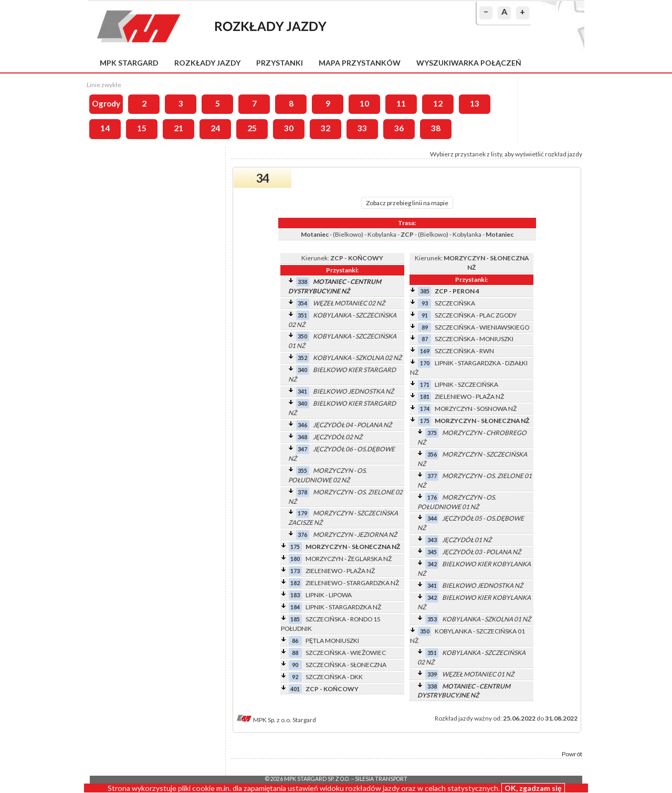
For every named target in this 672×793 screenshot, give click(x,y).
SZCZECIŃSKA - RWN (464, 351)
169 (425, 351)
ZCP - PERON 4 (457, 291)
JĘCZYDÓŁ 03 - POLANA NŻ (481, 552)
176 (432, 497)
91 (425, 315)
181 (425, 396)
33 (362, 128)
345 (432, 552)
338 (302, 282)
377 (432, 476)
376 (302, 535)
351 (302, 315)
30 (289, 128)
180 (295, 559)
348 (302, 437)
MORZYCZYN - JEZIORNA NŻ (355, 535)
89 (425, 327)
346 (302, 425)
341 (302, 391)
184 (295, 607)
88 (295, 653)
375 (432, 433)
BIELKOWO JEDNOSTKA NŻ (353, 391)
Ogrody (106, 103)
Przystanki (280, 63)
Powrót (572, 754)
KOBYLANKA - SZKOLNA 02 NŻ (357, 358)
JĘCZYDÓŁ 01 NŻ (467, 540)
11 (401, 103)
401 (295, 689)
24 (215, 128)
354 (302, 303)
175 (295, 547)
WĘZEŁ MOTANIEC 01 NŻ (478, 674)
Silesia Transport (381, 779)
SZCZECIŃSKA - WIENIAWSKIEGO (482, 327)
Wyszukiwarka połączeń (469, 63)
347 (302, 449)
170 (425, 363)
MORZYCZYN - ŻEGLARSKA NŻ (349, 559)
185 (295, 619)
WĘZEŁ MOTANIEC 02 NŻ (349, 303)
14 (105, 128)
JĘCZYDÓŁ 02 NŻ (338, 437)
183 (295, 595)
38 (436, 128)
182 (295, 583)
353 (432, 619)
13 (475, 103)
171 (425, 384)
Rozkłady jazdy (207, 63)
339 (432, 674)
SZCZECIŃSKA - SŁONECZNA (346, 665)
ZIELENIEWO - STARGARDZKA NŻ (352, 583)
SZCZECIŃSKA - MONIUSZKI (474, 339)
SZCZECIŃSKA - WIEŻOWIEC (346, 653)
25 (252, 128)
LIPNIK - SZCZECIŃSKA (466, 384)
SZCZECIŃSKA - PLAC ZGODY (476, 315)
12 (438, 103)
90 (295, 665)
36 (399, 128)
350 (302, 336)
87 (425, 339)
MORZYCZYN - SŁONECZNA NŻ (353, 547)
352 (302, 358)
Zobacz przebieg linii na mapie (407, 203)
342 (432, 564)
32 (325, 128)
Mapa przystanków (360, 63)
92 (295, 677)
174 (425, 409)
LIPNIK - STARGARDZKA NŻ (343, 607)
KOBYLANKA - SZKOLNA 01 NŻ (486, 619)
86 (295, 641)
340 (302, 370)
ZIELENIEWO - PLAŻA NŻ (340, 571)
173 (295, 571)
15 (142, 128)
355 (302, 470)
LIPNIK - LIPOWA (329, 595)
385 (425, 291)
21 (178, 128)
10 (364, 103)
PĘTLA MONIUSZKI (332, 641)
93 (425, 303)
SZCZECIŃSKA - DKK (334, 677)
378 (302, 492)
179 (302, 513)
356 (432, 454)
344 (432, 518)
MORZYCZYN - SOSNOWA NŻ (476, 409)
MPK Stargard (129, 63)
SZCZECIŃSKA (455, 303)
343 (432, 540)
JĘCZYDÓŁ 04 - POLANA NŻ (352, 425)
